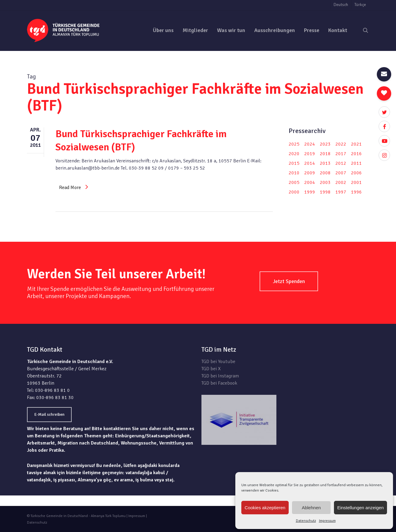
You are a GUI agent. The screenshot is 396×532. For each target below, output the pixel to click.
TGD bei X (211, 369)
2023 (325, 144)
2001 (356, 182)
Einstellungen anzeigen (360, 508)
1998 (325, 192)
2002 (341, 182)
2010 (294, 173)
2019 (310, 154)
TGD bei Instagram (220, 376)
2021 (356, 144)
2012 (341, 163)
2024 (310, 144)
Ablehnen (311, 508)
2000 (294, 192)
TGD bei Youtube (218, 362)
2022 (341, 144)
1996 (356, 192)
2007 (341, 173)
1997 (341, 192)
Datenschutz (306, 521)
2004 (310, 182)
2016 (356, 154)
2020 (294, 154)
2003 (325, 182)
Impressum (327, 521)
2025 (294, 144)
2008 (325, 173)
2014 (310, 163)
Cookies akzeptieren (265, 508)
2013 (325, 163)
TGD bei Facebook (219, 383)
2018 (325, 154)
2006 (356, 173)
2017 (341, 154)
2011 (356, 163)
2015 (294, 163)
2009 (310, 173)
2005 (294, 182)
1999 (310, 192)
